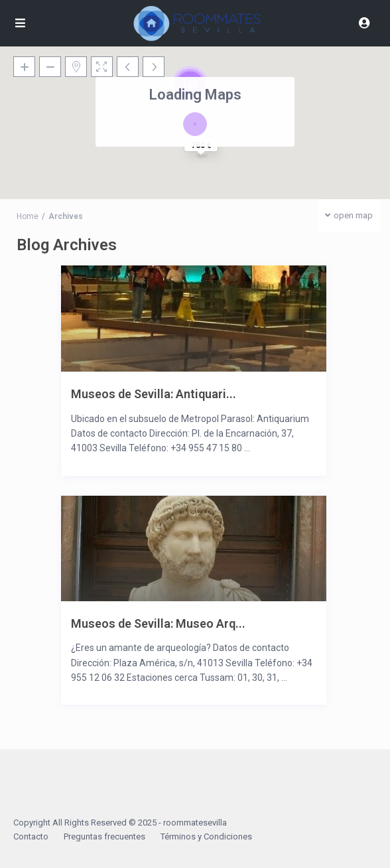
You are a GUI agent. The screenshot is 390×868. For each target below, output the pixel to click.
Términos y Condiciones (206, 836)
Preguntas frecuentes (104, 836)
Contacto (31, 836)
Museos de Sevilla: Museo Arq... (158, 623)
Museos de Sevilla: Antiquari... (154, 394)
